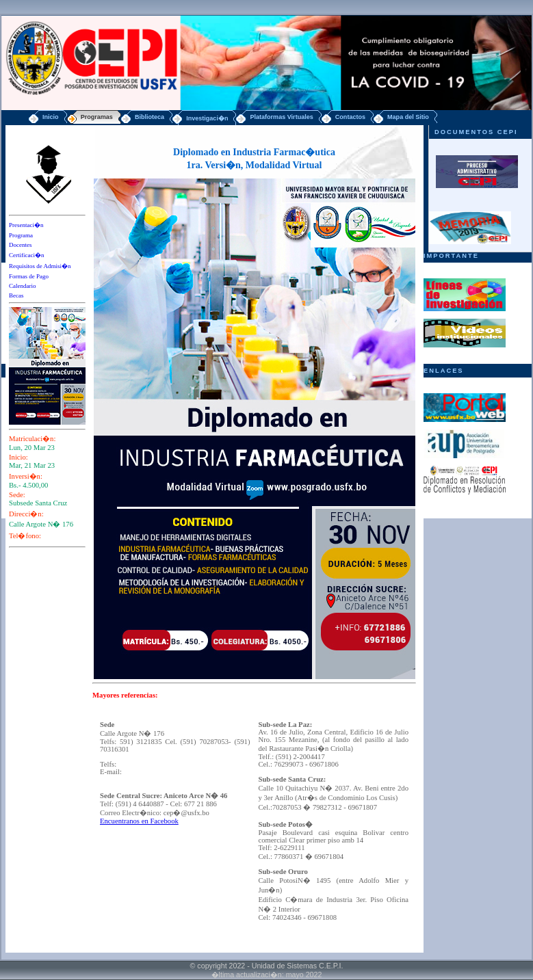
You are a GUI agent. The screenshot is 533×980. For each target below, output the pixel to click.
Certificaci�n (26, 255)
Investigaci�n (207, 118)
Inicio (51, 117)
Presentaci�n (26, 225)
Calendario (23, 286)
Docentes (21, 245)
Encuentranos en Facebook (139, 821)
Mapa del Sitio (408, 117)
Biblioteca (149, 117)
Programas (97, 117)
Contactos (350, 117)
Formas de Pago (29, 276)
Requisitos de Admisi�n (40, 266)
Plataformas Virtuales (281, 117)
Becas (16, 295)
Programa (21, 235)
